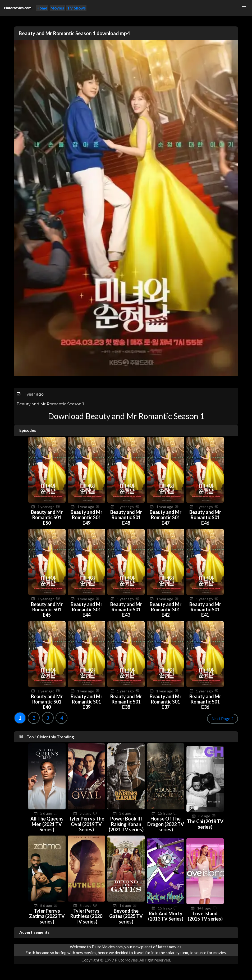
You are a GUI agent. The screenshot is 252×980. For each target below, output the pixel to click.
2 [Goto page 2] (34, 718)
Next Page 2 (223, 719)
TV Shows (76, 8)
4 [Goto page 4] (62, 718)
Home (42, 8)
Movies (57, 8)
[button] (244, 8)
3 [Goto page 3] (48, 718)
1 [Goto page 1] (20, 718)
